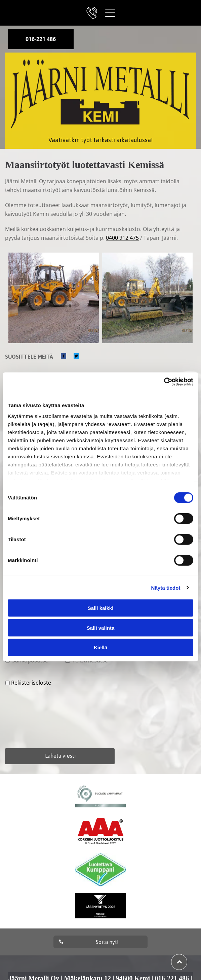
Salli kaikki (101, 608)
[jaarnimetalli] (54, 298)
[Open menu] (110, 13)
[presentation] (33, 717)
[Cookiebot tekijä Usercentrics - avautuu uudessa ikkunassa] (164, 382)
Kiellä (100, 647)
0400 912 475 (122, 238)
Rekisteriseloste (31, 683)
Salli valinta (101, 628)
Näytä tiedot (166, 587)
